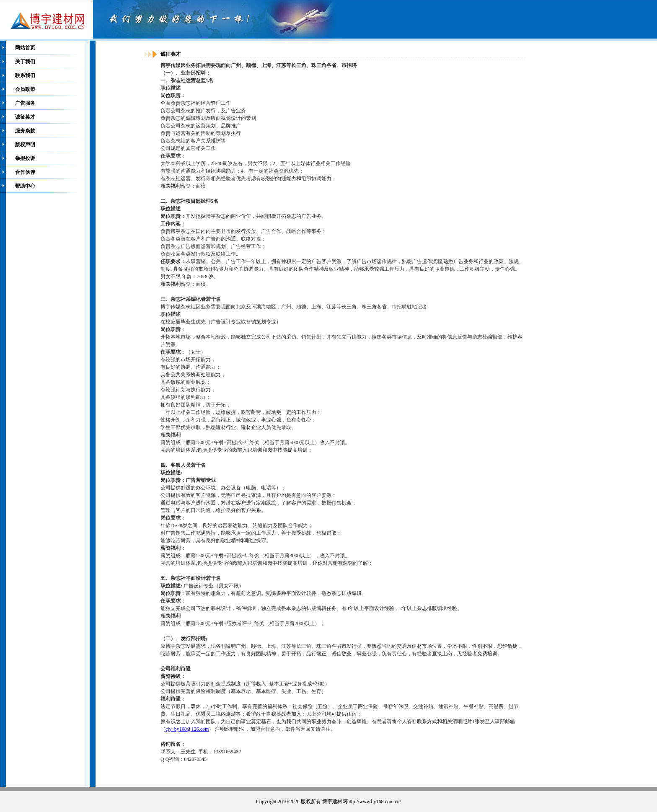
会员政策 (25, 89)
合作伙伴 (25, 172)
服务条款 (25, 131)
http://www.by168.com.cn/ (374, 802)
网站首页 (25, 48)
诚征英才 (25, 117)
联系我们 (25, 75)
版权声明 (25, 145)
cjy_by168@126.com (187, 729)
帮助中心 (25, 186)
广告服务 (25, 103)
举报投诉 (25, 158)
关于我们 (25, 62)
